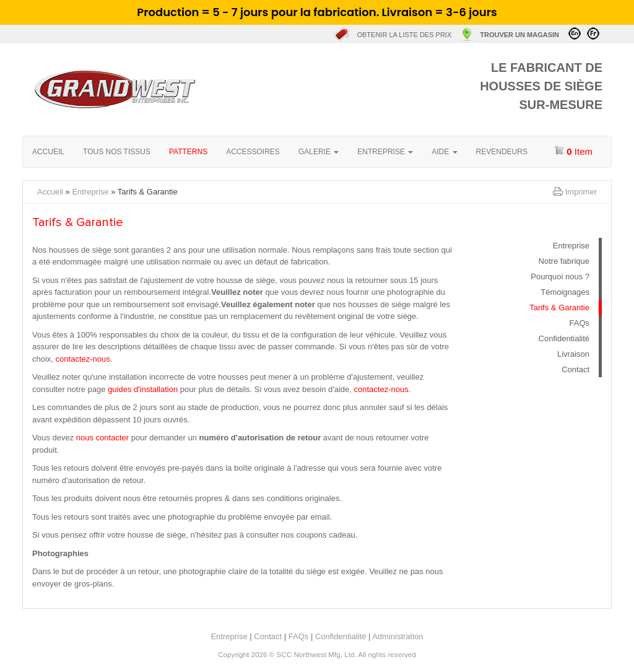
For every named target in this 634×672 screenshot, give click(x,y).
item (574, 151)
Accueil (219, 89)
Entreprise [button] (385, 152)
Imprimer (581, 192)
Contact (575, 369)
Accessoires (253, 152)
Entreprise (90, 192)
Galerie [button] (319, 152)
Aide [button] (444, 152)
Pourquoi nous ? (560, 277)
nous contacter (102, 438)
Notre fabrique (564, 261)
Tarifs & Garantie (559, 308)
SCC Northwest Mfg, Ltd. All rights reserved (346, 654)
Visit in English (575, 33)
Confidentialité (564, 338)
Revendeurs (502, 152)
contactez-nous (83, 359)
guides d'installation (143, 389)
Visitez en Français (593, 33)
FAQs (579, 323)
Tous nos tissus (117, 152)
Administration (397, 636)
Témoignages (565, 292)
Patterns (188, 152)
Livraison (573, 354)
